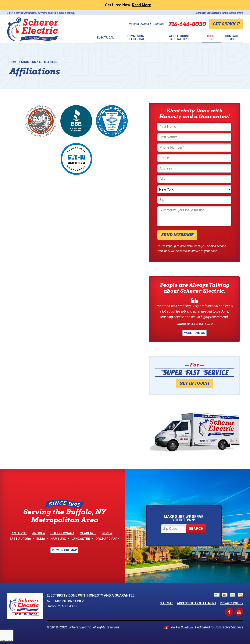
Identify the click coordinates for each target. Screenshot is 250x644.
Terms (10, 640)
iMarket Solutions (181, 627)
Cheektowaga (63, 533)
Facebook (233, 610)
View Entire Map (64, 550)
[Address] (194, 168)
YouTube (243, 610)
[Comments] (194, 216)
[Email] (194, 158)
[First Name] (194, 127)
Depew (109, 533)
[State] (194, 189)
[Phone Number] (194, 148)
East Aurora (19, 539)
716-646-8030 (184, 24)
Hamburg (58, 539)
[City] (194, 179)
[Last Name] (194, 137)
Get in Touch (194, 383)
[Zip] (194, 200)
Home (14, 62)
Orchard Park (109, 539)
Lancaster (82, 539)
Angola (38, 533)
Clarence (90, 533)
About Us (28, 62)
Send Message (177, 235)
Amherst (18, 533)
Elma (40, 539)
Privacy (4, 640)
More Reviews (194, 333)
